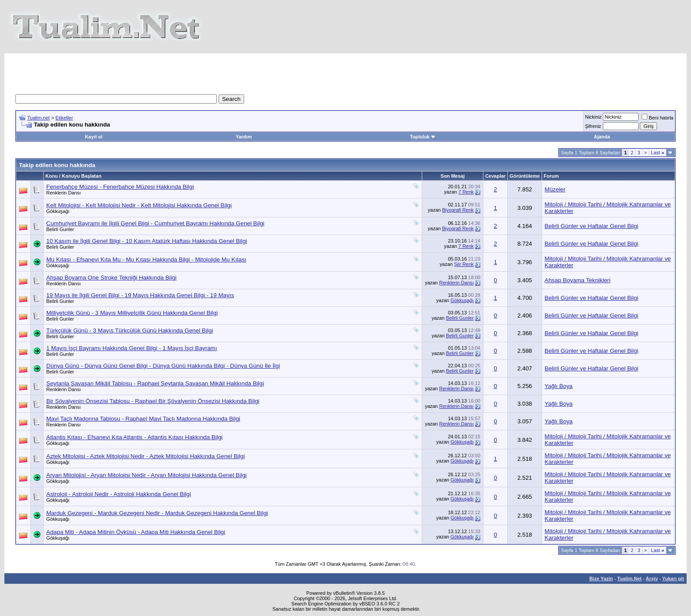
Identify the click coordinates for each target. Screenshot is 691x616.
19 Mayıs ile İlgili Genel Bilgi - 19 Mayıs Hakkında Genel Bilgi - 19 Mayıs (140, 295)
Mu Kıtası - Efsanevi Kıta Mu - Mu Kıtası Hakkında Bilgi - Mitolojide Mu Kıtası (146, 259)
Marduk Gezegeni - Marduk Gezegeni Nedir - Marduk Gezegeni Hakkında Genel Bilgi (157, 513)
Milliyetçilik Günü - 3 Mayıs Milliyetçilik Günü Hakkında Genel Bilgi (132, 313)
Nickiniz (593, 117)
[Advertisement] (184, 73)
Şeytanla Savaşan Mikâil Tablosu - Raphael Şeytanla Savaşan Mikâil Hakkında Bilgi (155, 383)
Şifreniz (593, 126)
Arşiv (652, 579)
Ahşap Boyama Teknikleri (578, 280)
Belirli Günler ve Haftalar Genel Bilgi (592, 226)
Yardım (244, 137)
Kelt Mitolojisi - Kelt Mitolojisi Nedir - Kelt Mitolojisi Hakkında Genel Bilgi (139, 205)
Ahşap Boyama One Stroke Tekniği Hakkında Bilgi (111, 278)
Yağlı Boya (559, 386)
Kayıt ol (94, 137)
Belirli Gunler (60, 229)
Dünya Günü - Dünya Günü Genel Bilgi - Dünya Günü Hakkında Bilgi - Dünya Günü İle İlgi (163, 366)
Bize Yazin (601, 579)
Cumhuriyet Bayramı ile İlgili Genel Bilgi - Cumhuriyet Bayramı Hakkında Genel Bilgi (155, 223)
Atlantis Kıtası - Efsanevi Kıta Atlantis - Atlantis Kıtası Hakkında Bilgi (134, 437)
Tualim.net (39, 118)
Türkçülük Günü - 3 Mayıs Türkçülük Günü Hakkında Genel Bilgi (130, 330)
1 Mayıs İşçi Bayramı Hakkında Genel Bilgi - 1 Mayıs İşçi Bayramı (132, 348)
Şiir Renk (464, 264)
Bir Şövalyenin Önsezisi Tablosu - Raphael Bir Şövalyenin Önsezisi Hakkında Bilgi (153, 401)
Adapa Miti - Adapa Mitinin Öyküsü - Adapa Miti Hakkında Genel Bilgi (136, 532)
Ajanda (602, 137)
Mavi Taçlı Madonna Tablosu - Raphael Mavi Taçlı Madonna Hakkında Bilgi (143, 419)
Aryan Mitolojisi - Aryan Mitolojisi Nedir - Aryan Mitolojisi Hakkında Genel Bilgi (147, 475)
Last (658, 153)
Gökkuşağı (58, 211)
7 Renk (466, 192)
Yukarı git (673, 579)
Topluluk (423, 137)
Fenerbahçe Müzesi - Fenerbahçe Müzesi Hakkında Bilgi (120, 187)
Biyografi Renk (458, 210)
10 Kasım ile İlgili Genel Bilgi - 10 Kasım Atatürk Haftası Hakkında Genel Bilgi (147, 241)
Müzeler (555, 189)
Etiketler (64, 118)
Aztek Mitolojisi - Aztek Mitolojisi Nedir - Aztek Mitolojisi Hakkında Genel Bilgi (145, 456)
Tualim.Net (630, 579)
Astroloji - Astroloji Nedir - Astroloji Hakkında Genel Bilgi (119, 494)
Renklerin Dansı (63, 193)
